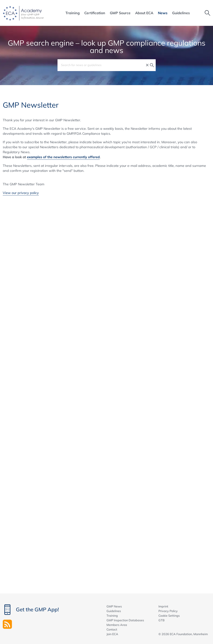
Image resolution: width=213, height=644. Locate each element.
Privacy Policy (168, 611)
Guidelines (114, 611)
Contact (112, 629)
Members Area (117, 625)
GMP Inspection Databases (125, 620)
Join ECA (112, 634)
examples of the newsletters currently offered (63, 157)
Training (112, 616)
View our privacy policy (21, 193)
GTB (162, 620)
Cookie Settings (169, 616)
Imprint (163, 606)
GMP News (114, 606)
